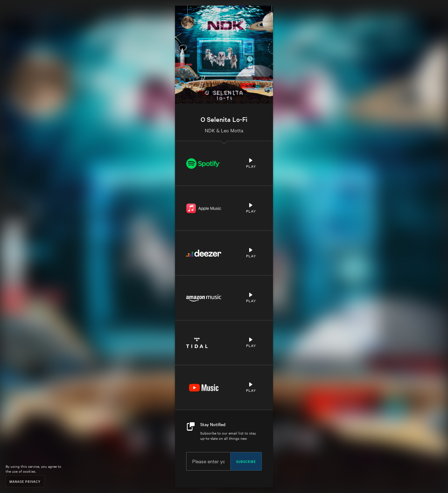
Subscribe (246, 461)
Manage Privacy (25, 481)
